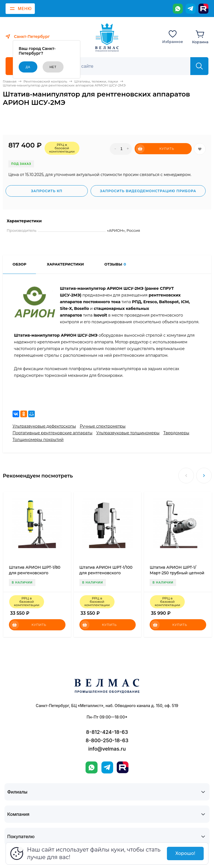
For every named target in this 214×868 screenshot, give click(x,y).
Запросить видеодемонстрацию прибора (148, 191)
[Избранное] (173, 37)
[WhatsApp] (178, 9)
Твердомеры (176, 433)
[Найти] (199, 66)
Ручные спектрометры (103, 426)
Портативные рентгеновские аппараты (53, 433)
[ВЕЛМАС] (107, 37)
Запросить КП (47, 191)
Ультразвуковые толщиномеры (128, 433)
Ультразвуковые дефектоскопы (44, 426)
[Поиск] (126, 66)
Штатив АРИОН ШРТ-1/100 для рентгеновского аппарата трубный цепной (107, 573)
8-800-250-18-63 (107, 740)
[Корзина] (200, 37)
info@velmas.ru (107, 749)
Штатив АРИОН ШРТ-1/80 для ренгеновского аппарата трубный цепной (36, 573)
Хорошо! (185, 853)
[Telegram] (191, 9)
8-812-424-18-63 (107, 732)
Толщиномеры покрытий (38, 440)
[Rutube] (203, 9)
